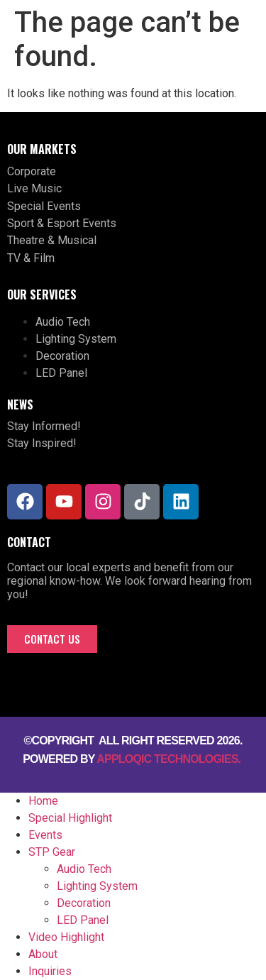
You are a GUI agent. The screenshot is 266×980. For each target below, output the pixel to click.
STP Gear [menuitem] (52, 852)
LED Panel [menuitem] (83, 920)
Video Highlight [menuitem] (66, 937)
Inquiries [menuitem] (50, 971)
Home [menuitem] (43, 801)
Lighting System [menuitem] (97, 886)
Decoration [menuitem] (84, 903)
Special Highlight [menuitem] (70, 818)
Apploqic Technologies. (170, 759)
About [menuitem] (43, 954)
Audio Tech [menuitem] (84, 869)
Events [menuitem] (45, 835)
